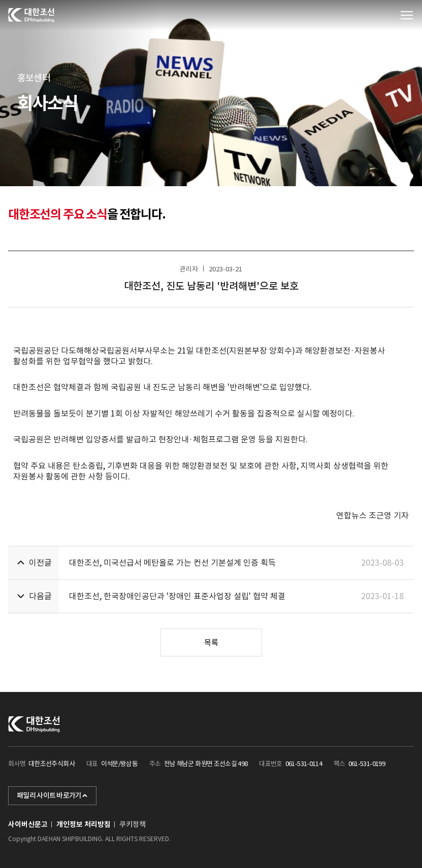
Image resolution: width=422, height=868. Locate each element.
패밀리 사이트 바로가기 (52, 795)
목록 (211, 643)
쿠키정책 (133, 824)
